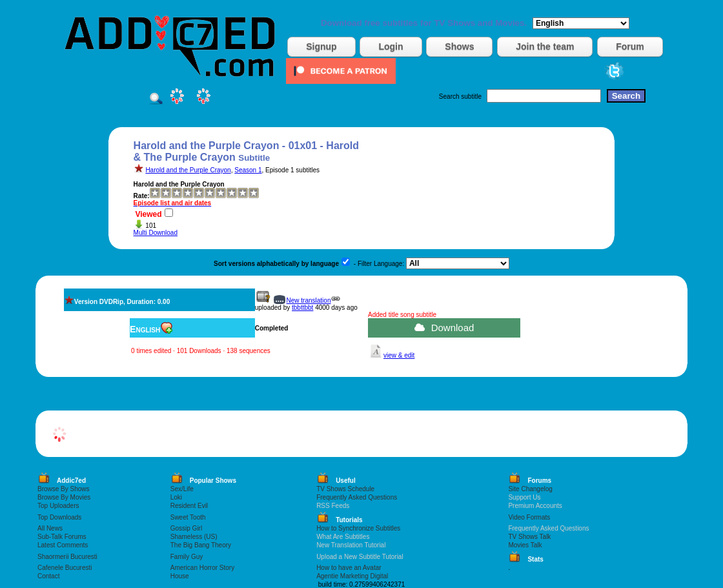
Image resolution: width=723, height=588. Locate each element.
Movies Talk (525, 545)
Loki (176, 497)
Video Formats (529, 517)
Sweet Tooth (188, 517)
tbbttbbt (302, 308)
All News (50, 528)
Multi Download (156, 233)
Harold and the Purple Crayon (188, 170)
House (180, 576)
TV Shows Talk (529, 537)
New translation (309, 300)
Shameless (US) (194, 537)
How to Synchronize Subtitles (358, 528)
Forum (630, 46)
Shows (459, 46)
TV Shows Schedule (345, 489)
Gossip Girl (186, 528)
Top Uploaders (58, 506)
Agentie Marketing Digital (352, 576)
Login (391, 46)
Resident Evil (189, 506)
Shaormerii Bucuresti (67, 557)
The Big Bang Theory (201, 545)
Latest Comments (63, 545)
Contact (48, 576)
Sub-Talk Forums (62, 537)
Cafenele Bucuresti (65, 568)
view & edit (399, 355)
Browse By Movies (64, 497)
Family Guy (187, 557)
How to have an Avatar (349, 568)
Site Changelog (530, 489)
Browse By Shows (64, 489)
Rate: (142, 196)
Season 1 (248, 170)
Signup (321, 46)
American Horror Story (202, 568)
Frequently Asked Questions (357, 497)
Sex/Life (182, 489)
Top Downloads (59, 517)
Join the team (545, 46)
